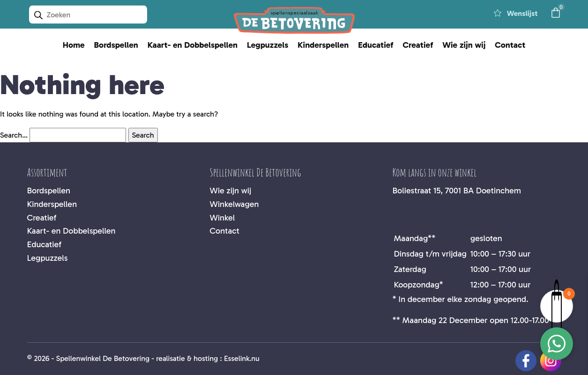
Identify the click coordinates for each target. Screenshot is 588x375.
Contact (510, 45)
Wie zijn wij (464, 45)
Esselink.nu (242, 358)
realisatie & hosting (187, 358)
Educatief (376, 45)
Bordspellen (116, 45)
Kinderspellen (323, 45)
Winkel (223, 218)
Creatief (418, 45)
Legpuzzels (268, 45)
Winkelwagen (234, 204)
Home (74, 45)
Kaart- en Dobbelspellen (193, 45)
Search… (14, 135)
